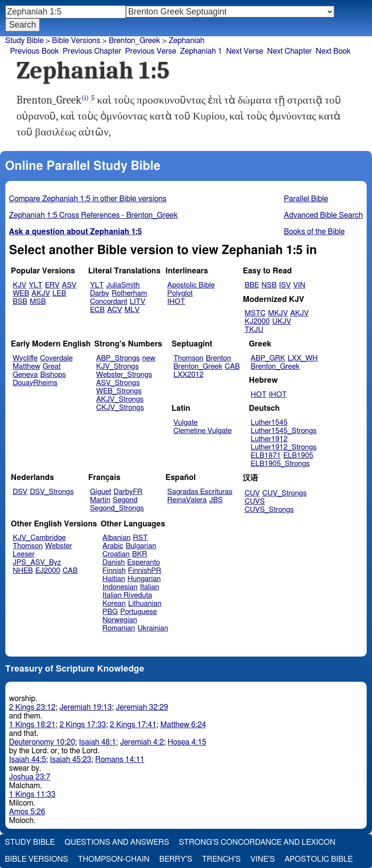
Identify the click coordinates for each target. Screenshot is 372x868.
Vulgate (186, 423)
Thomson (188, 358)
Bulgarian (141, 546)
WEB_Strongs (119, 391)
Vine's (263, 859)
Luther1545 (269, 423)
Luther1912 (269, 439)
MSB (38, 302)
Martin (100, 500)
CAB (232, 367)
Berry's (176, 859)
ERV (52, 285)
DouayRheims (35, 383)
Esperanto (144, 562)
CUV (252, 493)
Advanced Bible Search (323, 215)
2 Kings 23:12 (32, 707)
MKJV (278, 313)
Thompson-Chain (114, 859)
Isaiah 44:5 (28, 760)
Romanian (119, 628)
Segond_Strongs (117, 508)
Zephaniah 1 (201, 51)
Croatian (116, 554)
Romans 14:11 (120, 760)
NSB (269, 285)
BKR (140, 554)
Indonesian (120, 587)
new (149, 358)
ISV (285, 285)
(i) (85, 98)
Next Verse (245, 51)
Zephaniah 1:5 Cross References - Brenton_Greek (93, 215)
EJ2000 (48, 571)
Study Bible (24, 41)
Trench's (221, 859)
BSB (20, 302)
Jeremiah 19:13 (86, 707)
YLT (35, 285)
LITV (138, 302)
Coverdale (57, 358)
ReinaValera (187, 500)
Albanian (117, 538)
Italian (150, 587)
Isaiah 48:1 (98, 742)
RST (141, 538)
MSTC (255, 313)
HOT (259, 395)
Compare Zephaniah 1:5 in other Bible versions (88, 199)
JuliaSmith (123, 285)
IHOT (176, 302)
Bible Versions (76, 41)
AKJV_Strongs (120, 399)
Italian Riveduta (127, 595)
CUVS (255, 501)
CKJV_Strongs (120, 408)
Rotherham (129, 293)
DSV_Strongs (52, 492)
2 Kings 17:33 (83, 725)
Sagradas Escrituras (200, 492)
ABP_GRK (268, 358)
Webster (59, 546)
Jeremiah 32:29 (142, 707)
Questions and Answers (117, 842)
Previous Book (35, 51)
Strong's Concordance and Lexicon (257, 842)
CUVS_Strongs (269, 510)
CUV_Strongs (284, 493)
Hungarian (144, 579)
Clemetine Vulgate (202, 431)
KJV (19, 285)
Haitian (114, 579)
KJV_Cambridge (39, 538)
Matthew (26, 367)
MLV (132, 310)
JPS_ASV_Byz (37, 562)
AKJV (41, 293)
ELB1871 (266, 456)
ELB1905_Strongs (280, 464)
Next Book (333, 51)
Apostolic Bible (318, 859)
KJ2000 (257, 322)
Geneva (25, 375)
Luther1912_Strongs (284, 447)
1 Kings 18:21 (32, 725)
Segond (125, 500)
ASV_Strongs (118, 383)
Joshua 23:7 (30, 777)
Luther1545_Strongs (284, 431)
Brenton (218, 358)
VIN (299, 285)
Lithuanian (145, 604)
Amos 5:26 (27, 812)
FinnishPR (145, 571)
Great (52, 367)
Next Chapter (290, 51)
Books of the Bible (314, 232)
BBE (252, 285)
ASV (69, 285)
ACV (115, 310)
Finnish (114, 571)
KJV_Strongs (117, 367)
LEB (59, 293)
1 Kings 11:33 (32, 794)
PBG (110, 612)
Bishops (53, 375)
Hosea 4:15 (187, 742)
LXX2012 (188, 375)
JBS (216, 500)
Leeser (23, 554)
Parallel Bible (306, 199)
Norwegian (120, 620)
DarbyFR (128, 492)
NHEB (23, 571)
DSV (20, 492)
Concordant (109, 302)
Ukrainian (153, 628)
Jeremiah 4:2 (142, 742)
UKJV (282, 322)
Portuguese (139, 612)
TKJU (254, 330)
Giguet (101, 492)
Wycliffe (25, 358)
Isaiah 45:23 (70, 760)
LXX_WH (303, 358)
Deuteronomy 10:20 (42, 742)
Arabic (113, 546)
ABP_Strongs (118, 358)
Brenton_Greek (134, 41)
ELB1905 (298, 456)
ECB (97, 310)
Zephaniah (186, 41)
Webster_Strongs (124, 375)
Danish (114, 562)
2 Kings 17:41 (133, 725)
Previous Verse (150, 51)
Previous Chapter (92, 51)
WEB (21, 293)
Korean (114, 604)
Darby (100, 293)
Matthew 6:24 (183, 725)
